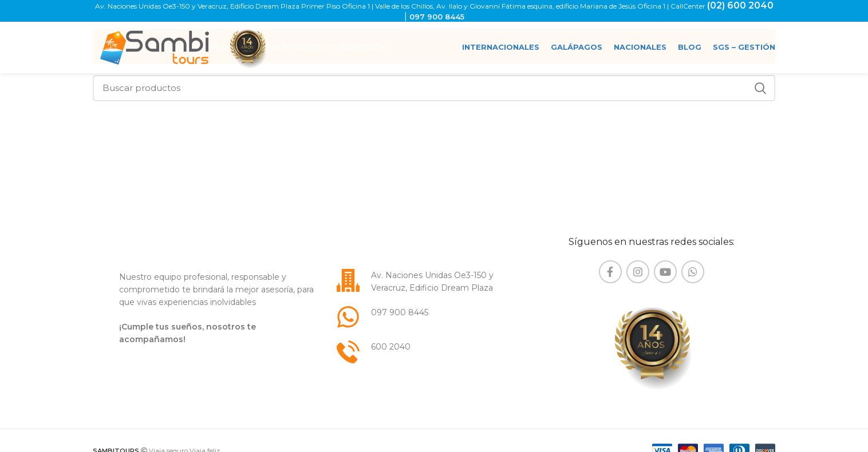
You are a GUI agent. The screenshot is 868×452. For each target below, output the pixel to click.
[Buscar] (434, 88)
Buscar (760, 88)
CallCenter (689, 6)
